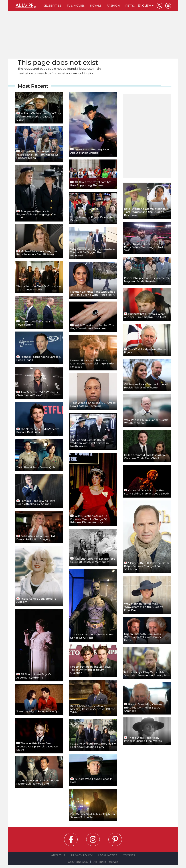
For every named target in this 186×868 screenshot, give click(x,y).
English (146, 6)
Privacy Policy (82, 855)
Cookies (129, 855)
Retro (130, 6)
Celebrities (52, 6)
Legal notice (108, 855)
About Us (58, 855)
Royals (96, 6)
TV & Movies (76, 6)
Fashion (113, 6)
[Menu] (168, 6)
